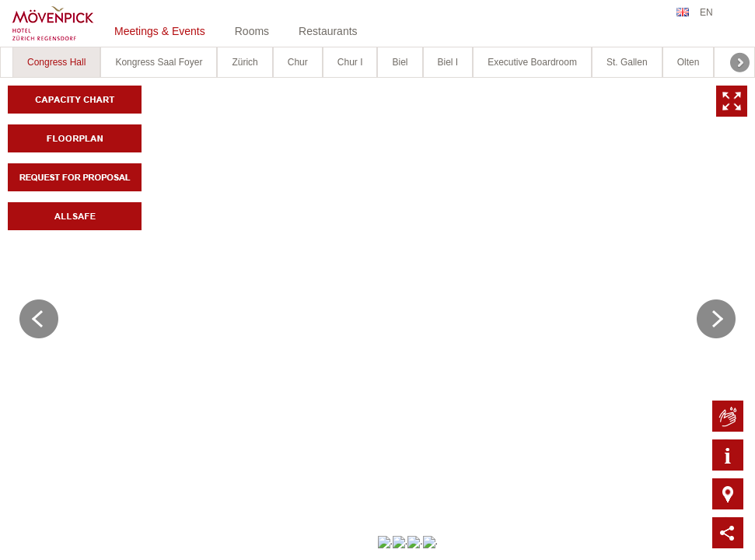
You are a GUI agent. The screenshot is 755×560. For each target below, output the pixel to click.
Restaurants (328, 31)
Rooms (252, 31)
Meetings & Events (160, 31)
